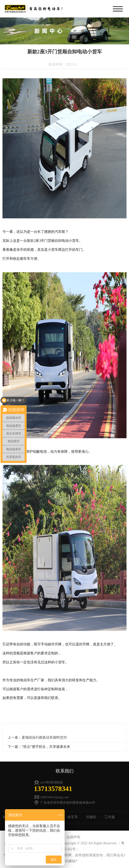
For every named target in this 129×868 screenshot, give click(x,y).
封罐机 (91, 817)
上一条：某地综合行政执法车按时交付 (37, 738)
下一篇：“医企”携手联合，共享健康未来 (39, 747)
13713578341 (53, 789)
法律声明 (73, 837)
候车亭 (73, 817)
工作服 (110, 817)
